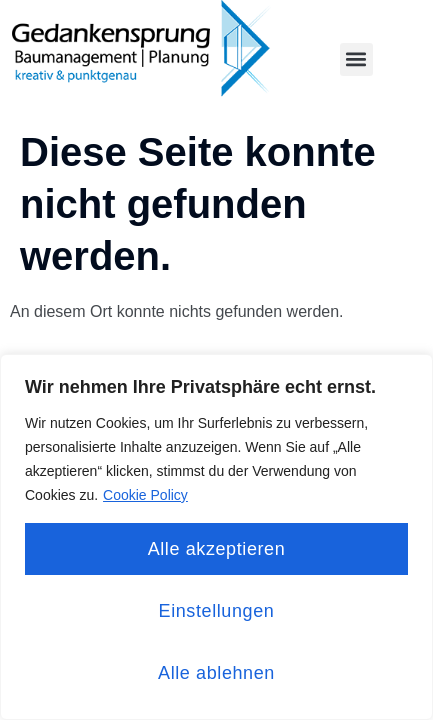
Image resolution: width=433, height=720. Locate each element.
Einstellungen (217, 611)
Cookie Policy (145, 495)
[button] (356, 59)
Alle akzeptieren (217, 549)
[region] (216, 537)
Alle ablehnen (216, 673)
